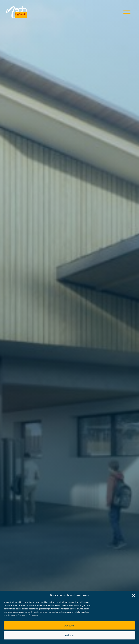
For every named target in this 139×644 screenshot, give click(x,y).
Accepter (69, 626)
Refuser (69, 635)
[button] (134, 595)
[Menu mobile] (127, 12)
